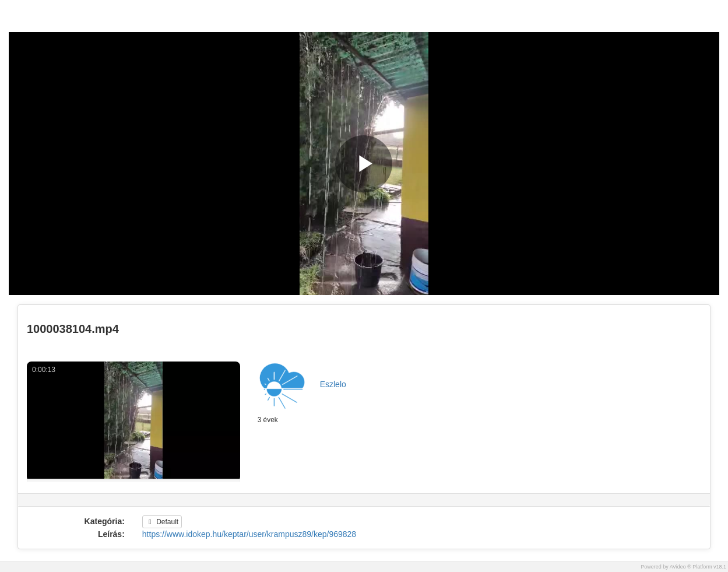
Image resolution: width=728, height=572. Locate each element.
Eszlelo (333, 384)
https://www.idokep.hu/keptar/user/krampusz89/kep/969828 (249, 534)
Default (162, 522)
